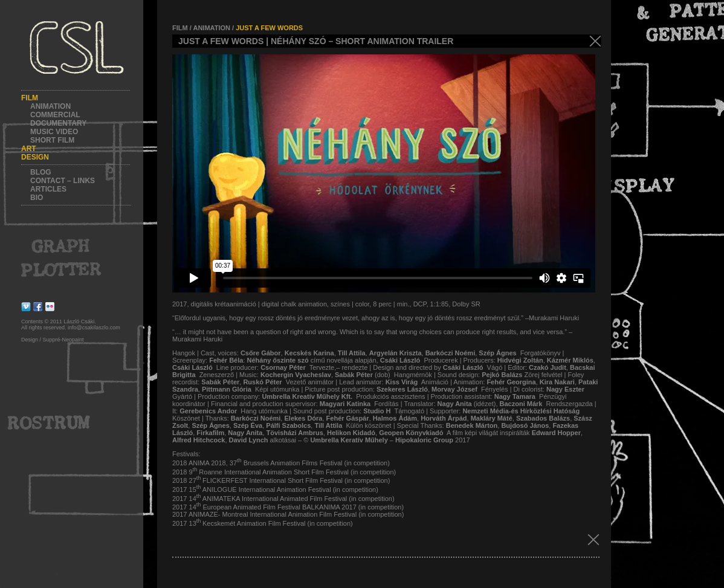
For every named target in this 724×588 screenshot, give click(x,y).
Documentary (58, 123)
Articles (48, 189)
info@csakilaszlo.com (94, 328)
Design (35, 157)
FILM (180, 28)
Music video (54, 132)
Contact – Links (63, 181)
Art (29, 149)
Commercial (55, 115)
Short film (52, 140)
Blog (41, 172)
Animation (50, 106)
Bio (37, 198)
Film (30, 98)
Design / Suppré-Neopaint (53, 340)
